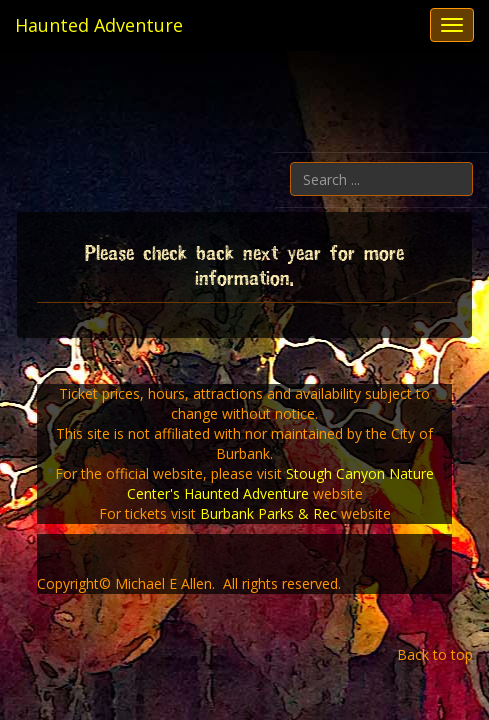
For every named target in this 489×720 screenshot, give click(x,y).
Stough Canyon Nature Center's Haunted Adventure (281, 483)
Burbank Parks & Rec (268, 513)
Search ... (473, 162)
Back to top (435, 654)
